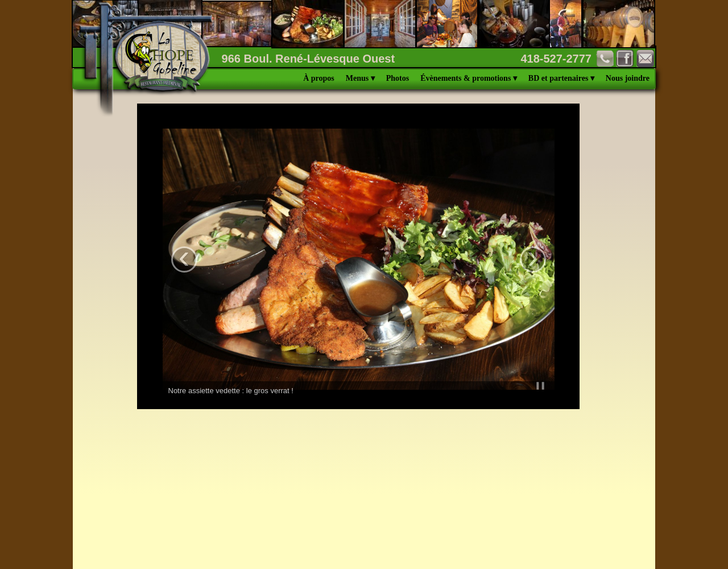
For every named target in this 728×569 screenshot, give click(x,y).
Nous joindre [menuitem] (628, 78)
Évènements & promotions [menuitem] (469, 79)
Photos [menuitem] (398, 78)
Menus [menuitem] (360, 79)
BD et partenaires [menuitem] (561, 79)
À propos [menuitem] (319, 78)
